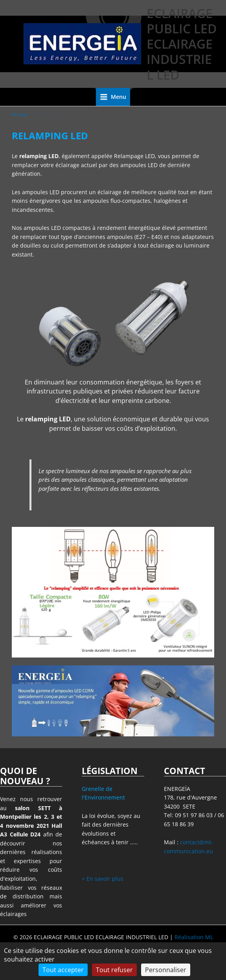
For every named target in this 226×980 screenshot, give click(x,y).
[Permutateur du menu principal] (113, 97)
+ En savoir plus (103, 879)
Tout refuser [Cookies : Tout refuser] (114, 970)
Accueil (20, 114)
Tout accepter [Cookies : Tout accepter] (63, 970)
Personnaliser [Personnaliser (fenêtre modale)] (166, 970)
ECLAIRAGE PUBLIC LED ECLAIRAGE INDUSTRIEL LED (182, 44)
